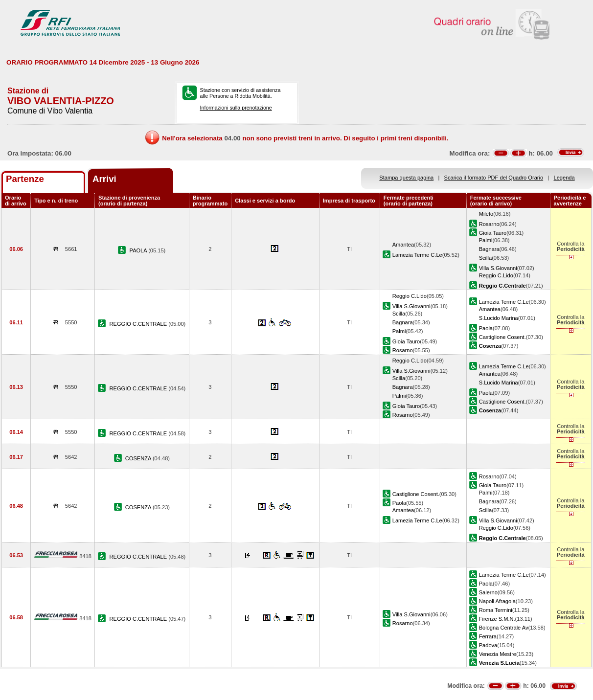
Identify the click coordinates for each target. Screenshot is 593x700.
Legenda (564, 178)
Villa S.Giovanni (498, 268)
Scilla (485, 258)
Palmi (486, 240)
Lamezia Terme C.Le (417, 255)
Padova (488, 645)
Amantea (403, 245)
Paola (486, 328)
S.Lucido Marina (499, 318)
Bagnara (489, 249)
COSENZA (139, 458)
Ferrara (488, 636)
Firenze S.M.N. (497, 619)
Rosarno (489, 224)
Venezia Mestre (498, 654)
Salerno (488, 592)
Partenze (25, 179)
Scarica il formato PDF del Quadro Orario (494, 178)
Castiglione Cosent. (502, 337)
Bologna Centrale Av (504, 628)
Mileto (486, 214)
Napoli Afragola (497, 601)
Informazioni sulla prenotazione (236, 108)
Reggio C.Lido (496, 275)
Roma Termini (496, 610)
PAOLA (139, 250)
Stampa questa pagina (406, 178)
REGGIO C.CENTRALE (139, 324)
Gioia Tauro (493, 233)
